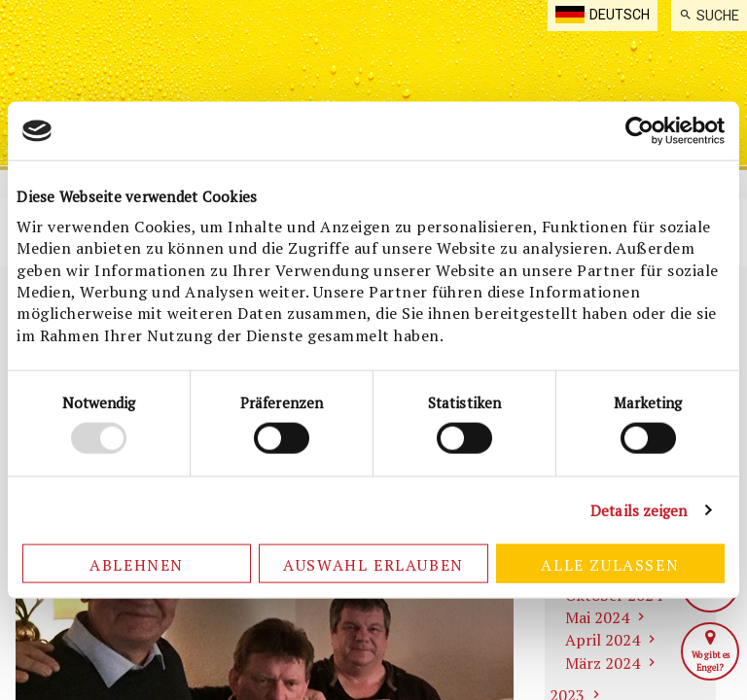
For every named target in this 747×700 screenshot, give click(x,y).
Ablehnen (137, 564)
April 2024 (603, 640)
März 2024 (603, 663)
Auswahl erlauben (373, 564)
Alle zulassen (610, 564)
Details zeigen (639, 510)
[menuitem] (709, 16)
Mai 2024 (597, 617)
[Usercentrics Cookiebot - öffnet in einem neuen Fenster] (640, 131)
